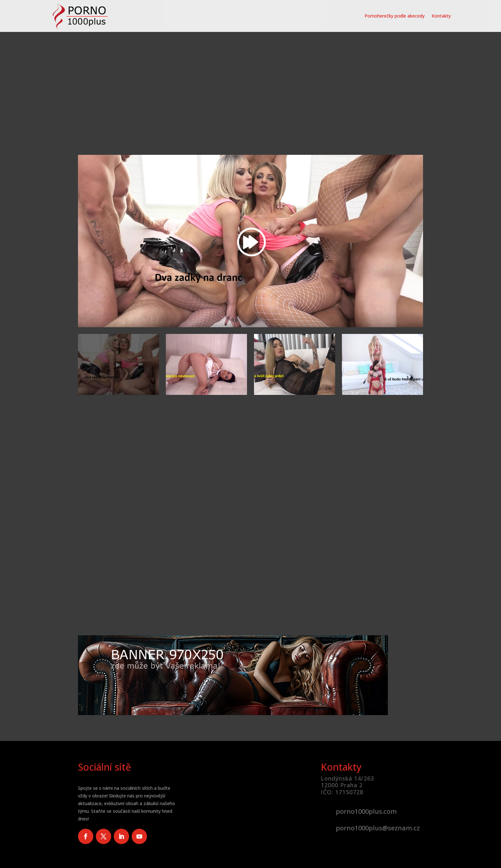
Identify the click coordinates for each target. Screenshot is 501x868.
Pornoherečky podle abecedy (395, 16)
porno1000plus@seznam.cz (378, 828)
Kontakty (441, 16)
